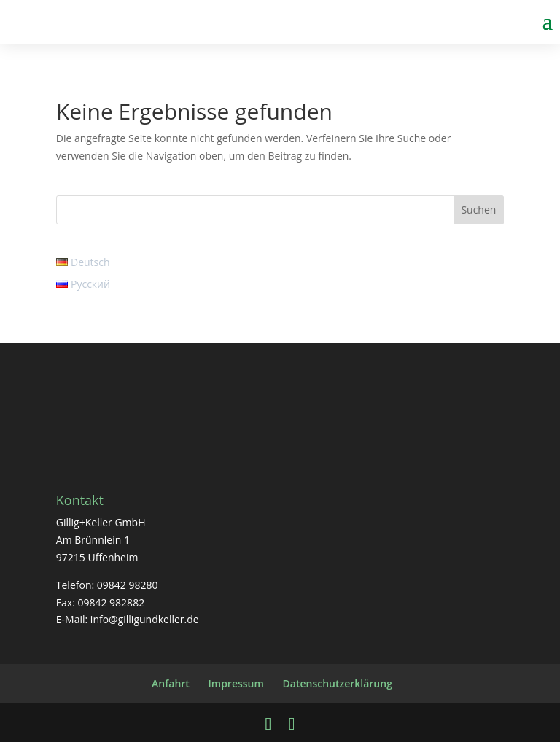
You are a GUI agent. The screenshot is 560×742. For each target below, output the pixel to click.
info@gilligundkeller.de (145, 619)
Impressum (236, 683)
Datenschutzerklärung (338, 683)
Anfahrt (171, 683)
